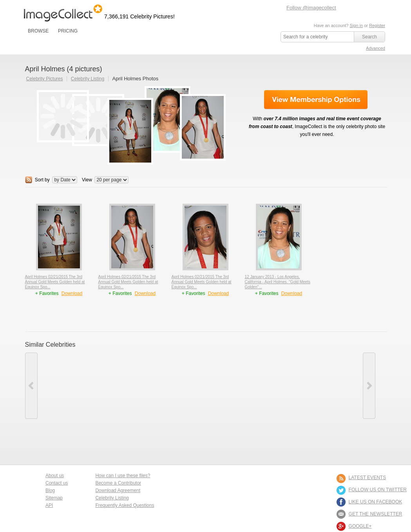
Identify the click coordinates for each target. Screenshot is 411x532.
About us (55, 476)
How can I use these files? (123, 476)
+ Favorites (48, 293)
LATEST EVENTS (368, 478)
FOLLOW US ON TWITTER (378, 490)
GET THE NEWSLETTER (376, 514)
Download (72, 293)
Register (377, 25)
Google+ (360, 526)
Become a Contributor (118, 483)
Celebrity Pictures (45, 79)
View (87, 180)
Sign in (356, 25)
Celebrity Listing (88, 79)
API (49, 505)
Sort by (42, 180)
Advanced (376, 48)
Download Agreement (118, 490)
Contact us (57, 483)
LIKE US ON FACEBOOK (376, 502)
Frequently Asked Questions (125, 505)
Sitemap (54, 498)
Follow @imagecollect (311, 8)
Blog (50, 490)
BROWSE (38, 31)
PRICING (68, 31)
